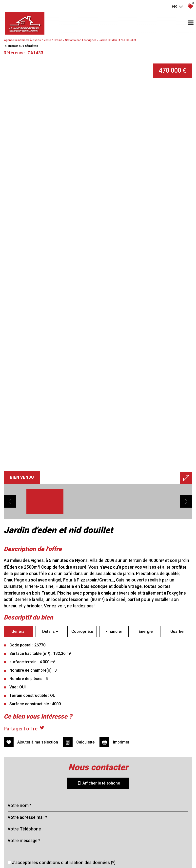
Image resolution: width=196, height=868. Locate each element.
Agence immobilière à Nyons (22, 40)
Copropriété (82, 646)
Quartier (178, 646)
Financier (114, 646)
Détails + (50, 646)
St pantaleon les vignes (81, 40)
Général (18, 646)
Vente (47, 40)
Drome (58, 40)
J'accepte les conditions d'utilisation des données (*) (64, 843)
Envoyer (98, 854)
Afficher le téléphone (98, 764)
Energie (146, 646)
